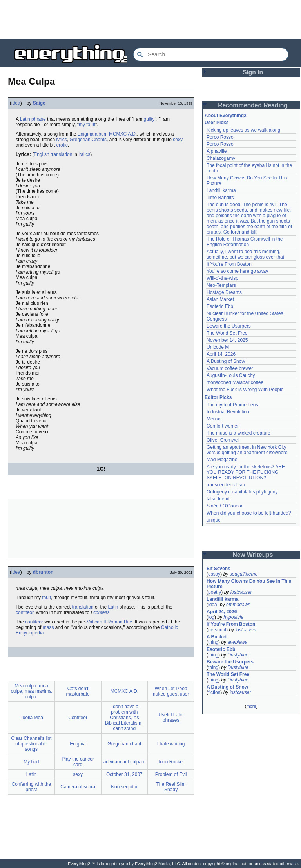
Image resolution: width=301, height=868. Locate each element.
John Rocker (171, 762)
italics (84, 154)
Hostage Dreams (224, 292)
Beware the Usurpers (229, 326)
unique (214, 520)
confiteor (24, 612)
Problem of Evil (171, 774)
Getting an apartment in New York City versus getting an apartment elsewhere (247, 450)
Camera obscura (78, 787)
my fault (87, 125)
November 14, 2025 (227, 340)
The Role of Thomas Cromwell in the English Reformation (245, 242)
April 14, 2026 (221, 354)
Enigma (86, 134)
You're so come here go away (237, 271)
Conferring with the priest (32, 787)
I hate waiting (171, 744)
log (211, 617)
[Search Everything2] (211, 54)
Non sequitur (124, 787)
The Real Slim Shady (171, 787)
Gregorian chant (124, 744)
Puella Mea (31, 718)
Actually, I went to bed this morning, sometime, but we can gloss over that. (246, 254)
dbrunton (43, 572)
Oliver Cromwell (223, 440)
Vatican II (96, 622)
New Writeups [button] (253, 555)
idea (16, 103)
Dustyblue (238, 655)
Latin (25, 119)
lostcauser (241, 592)
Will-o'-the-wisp (222, 278)
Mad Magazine (222, 460)
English (41, 154)
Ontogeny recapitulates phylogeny (242, 492)
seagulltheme (244, 574)
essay (214, 574)
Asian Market (220, 299)
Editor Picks (218, 397)
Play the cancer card (78, 762)
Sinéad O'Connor (225, 506)
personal (217, 630)
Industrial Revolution (228, 412)
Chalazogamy (221, 158)
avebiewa (237, 642)
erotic (62, 145)
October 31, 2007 (124, 774)
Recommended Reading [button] (253, 105)
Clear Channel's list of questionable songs (31, 744)
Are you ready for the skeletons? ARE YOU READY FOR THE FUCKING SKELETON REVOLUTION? (246, 472)
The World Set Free (227, 333)
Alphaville (217, 151)
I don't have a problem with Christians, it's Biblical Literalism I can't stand (124, 718)
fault (46, 598)
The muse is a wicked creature (238, 433)
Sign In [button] (253, 72)
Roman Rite (120, 622)
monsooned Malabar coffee (235, 382)
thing (213, 642)
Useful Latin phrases (171, 718)
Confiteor (78, 718)
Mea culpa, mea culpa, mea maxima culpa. (31, 691)
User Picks (217, 123)
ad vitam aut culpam (124, 762)
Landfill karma (221, 190)
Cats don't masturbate (78, 691)
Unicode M (218, 347)
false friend (218, 499)
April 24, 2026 (222, 612)
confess (101, 612)
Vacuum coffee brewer (230, 368)
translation (61, 154)
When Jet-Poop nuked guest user (171, 691)
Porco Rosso (220, 137)
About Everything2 (226, 116)
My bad (31, 762)
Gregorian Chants (88, 140)
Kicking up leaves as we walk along (243, 130)
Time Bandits (220, 198)
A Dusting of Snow (226, 361)
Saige (39, 103)
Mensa (214, 419)
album (101, 134)
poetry (215, 592)
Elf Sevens (218, 569)
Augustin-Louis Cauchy (231, 375)
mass (48, 627)
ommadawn (238, 605)
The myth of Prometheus (232, 405)
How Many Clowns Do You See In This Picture (249, 584)
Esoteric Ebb (220, 306)
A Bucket (217, 637)
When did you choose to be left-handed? (249, 513)
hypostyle (233, 617)
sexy (178, 140)
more (251, 706)
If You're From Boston (229, 264)
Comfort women (223, 426)
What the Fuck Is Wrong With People (245, 390)
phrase (39, 119)
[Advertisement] (150, 20)
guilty (149, 119)
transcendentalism (226, 485)
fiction (214, 692)
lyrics (61, 140)
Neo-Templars (221, 285)
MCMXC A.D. (123, 134)
